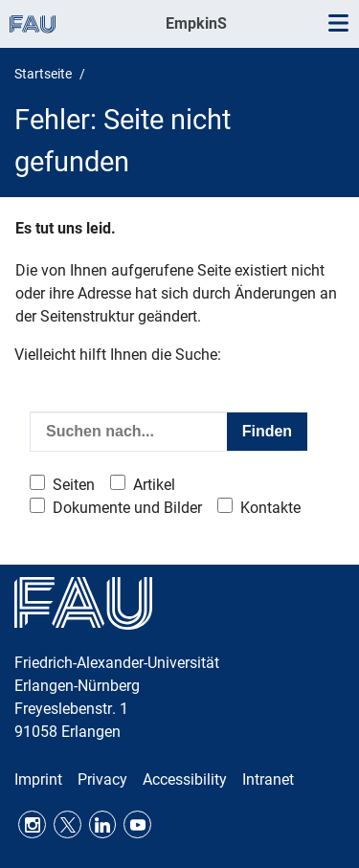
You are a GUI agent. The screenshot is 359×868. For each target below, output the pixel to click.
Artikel (154, 485)
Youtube (137, 824)
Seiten (74, 485)
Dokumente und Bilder (127, 508)
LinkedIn (103, 824)
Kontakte (270, 508)
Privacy (102, 779)
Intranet (268, 779)
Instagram (32, 824)
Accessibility (185, 779)
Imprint (38, 779)
